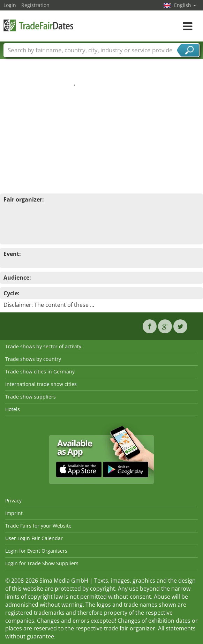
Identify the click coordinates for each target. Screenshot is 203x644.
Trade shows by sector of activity (43, 346)
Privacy (13, 501)
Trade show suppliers (31, 397)
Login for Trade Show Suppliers (42, 563)
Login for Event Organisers (36, 551)
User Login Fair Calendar (34, 538)
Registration (35, 5)
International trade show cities (41, 384)
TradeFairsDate (38, 25)
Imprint (14, 513)
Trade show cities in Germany (40, 372)
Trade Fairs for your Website (38, 526)
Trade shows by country (33, 359)
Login (10, 5)
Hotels (13, 409)
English (185, 5)
